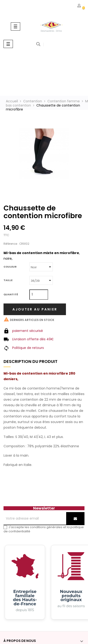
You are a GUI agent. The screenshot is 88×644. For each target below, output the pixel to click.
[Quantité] (39, 295)
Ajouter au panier (35, 309)
